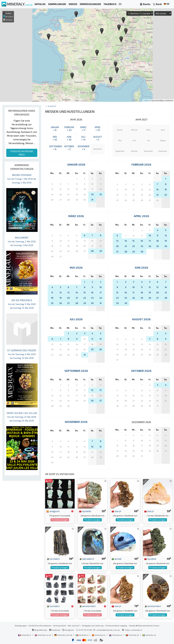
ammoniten (87, 606)
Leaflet (146, 101)
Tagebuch (52, 106)
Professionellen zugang (116, 626)
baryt (116, 511)
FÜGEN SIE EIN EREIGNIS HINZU (22, 153)
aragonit (53, 511)
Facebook (55, 630)
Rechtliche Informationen (40, 626)
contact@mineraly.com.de (108, 630)
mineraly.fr (25, 635)
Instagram (68, 630)
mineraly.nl (116, 635)
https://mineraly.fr (134, 630)
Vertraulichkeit (59, 626)
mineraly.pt (132, 635)
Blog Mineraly (40, 630)
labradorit (87, 559)
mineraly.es (99, 635)
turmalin (53, 559)
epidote (85, 511)
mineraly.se (149, 635)
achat (116, 559)
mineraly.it (82, 635)
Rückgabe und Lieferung (93, 626)
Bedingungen (21, 626)
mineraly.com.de (63, 635)
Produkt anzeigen (60, 520)
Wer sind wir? (74, 626)
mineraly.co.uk (43, 635)
